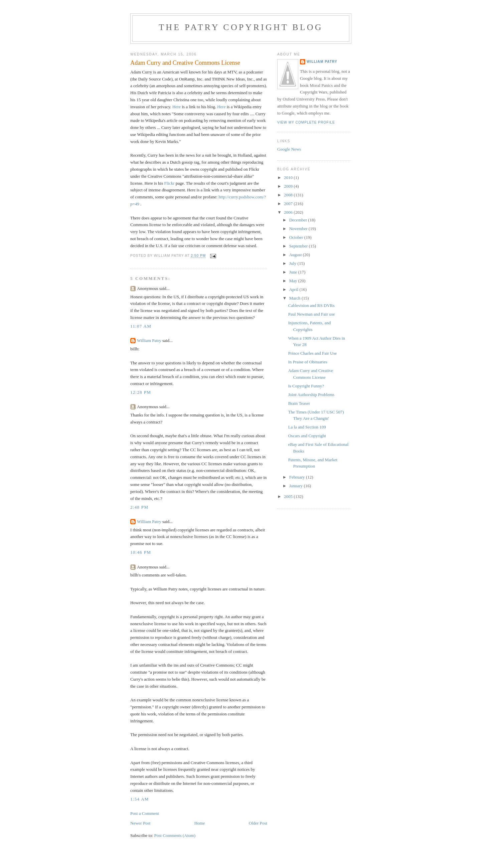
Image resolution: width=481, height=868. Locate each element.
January (297, 486)
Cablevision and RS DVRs (311, 305)
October (297, 237)
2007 (289, 204)
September (299, 246)
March (295, 298)
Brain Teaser (299, 403)
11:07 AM (141, 326)
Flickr (169, 183)
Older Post (258, 823)
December (299, 220)
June (294, 272)
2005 (289, 496)
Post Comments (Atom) (175, 835)
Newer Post (140, 823)
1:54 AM (140, 799)
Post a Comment (145, 813)
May (294, 281)
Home (200, 823)
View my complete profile (306, 122)
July (293, 263)
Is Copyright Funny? (306, 386)
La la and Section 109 (307, 427)
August (296, 255)
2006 (289, 212)
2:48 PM (139, 507)
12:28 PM (141, 392)
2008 (289, 195)
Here (177, 107)
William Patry (149, 340)
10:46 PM (141, 552)
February (298, 477)
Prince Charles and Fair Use (312, 353)
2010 (289, 178)
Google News (289, 149)
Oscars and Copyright (307, 436)
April (294, 289)
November (299, 229)
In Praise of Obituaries (307, 362)
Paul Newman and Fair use (311, 314)
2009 (289, 186)
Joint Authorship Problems (311, 395)
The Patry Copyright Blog (241, 27)
